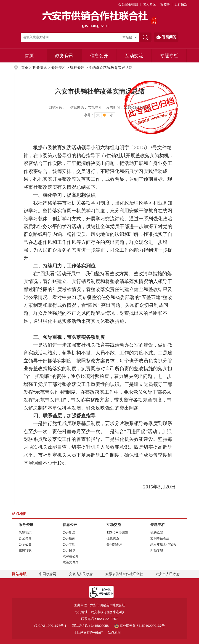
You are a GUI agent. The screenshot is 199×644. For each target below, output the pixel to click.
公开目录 (69, 550)
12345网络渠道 (117, 532)
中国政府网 (48, 574)
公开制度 (69, 532)
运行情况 (181, 4)
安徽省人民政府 (81, 574)
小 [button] (112, 115)
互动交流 (134, 56)
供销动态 (25, 532)
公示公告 (25, 544)
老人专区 (149, 4)
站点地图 (114, 633)
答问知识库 (114, 544)
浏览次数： (57, 107)
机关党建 (157, 532)
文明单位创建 (160, 538)
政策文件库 (71, 562)
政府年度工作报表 (163, 544)
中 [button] (105, 115)
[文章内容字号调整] (100, 115)
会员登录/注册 (128, 4)
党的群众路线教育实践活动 (111, 68)
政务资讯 (64, 56)
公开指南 (69, 538)
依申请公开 (71, 556)
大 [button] (98, 115)
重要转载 (25, 550)
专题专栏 (169, 56)
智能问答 (166, 37)
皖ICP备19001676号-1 (50, 626)
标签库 (165, 4)
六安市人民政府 (168, 574)
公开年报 (69, 544)
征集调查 (113, 538)
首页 (29, 56)
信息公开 (99, 56)
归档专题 (77, 68)
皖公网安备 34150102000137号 (139, 626)
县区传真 (25, 538)
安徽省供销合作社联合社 (124, 574)
